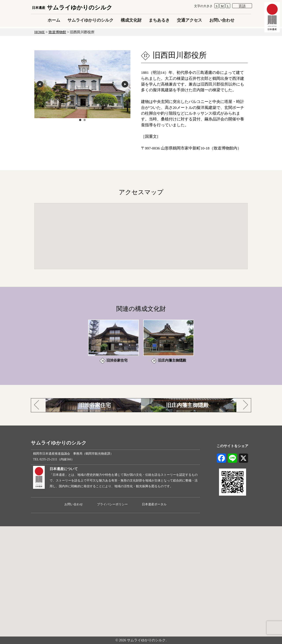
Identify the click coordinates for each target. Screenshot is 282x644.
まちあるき (159, 20)
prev (40, 84)
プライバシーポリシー (112, 504)
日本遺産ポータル (154, 504)
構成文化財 (131, 20)
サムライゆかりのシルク (72, 8)
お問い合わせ (222, 20)
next (125, 84)
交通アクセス (189, 20)
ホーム (54, 20)
